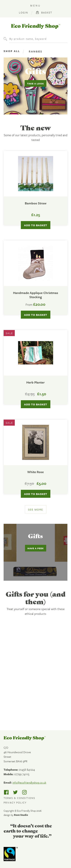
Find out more (27, 709)
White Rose (35, 472)
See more (36, 509)
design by (16, 815)
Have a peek (36, 548)
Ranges (36, 51)
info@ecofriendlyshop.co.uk (29, 782)
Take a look (35, 83)
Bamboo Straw (36, 203)
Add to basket (36, 315)
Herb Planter (35, 382)
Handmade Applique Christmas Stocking (36, 295)
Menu (36, 6)
